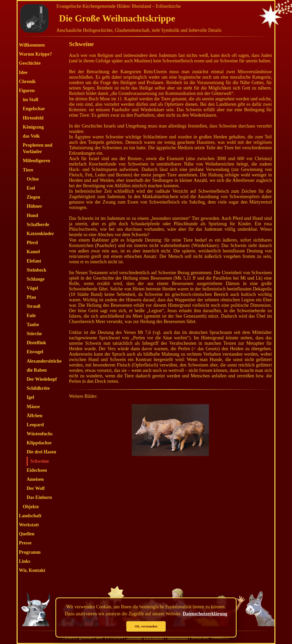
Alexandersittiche (44, 361)
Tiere (28, 170)
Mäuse (33, 407)
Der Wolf (36, 488)
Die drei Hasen (41, 452)
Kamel (33, 252)
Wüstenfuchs (40, 434)
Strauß (34, 306)
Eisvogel (35, 352)
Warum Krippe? (35, 54)
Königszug (33, 127)
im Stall (31, 100)
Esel (31, 188)
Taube (33, 325)
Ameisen (35, 479)
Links (25, 561)
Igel (30, 397)
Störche (34, 334)
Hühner (34, 206)
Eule (31, 316)
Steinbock (36, 270)
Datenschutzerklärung (205, 614)
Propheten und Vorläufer (38, 148)
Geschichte (30, 63)
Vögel (32, 288)
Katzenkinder (40, 234)
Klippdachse (39, 443)
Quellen (27, 534)
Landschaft (30, 516)
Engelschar (34, 109)
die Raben (37, 370)
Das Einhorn (39, 497)
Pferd (32, 243)
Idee (23, 72)
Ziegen (33, 197)
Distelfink (36, 343)
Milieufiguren (36, 161)
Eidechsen (37, 470)
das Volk (31, 136)
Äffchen (35, 416)
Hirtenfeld (33, 118)
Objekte (31, 507)
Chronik (27, 81)
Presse (25, 543)
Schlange (36, 279)
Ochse (33, 179)
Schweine (40, 461)
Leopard (35, 425)
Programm (30, 552)
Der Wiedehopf (42, 379)
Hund (32, 215)
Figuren (27, 91)
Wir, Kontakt (32, 570)
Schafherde (38, 224)
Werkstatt (29, 525)
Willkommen (32, 45)
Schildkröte (38, 388)
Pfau (31, 297)
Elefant (34, 261)
